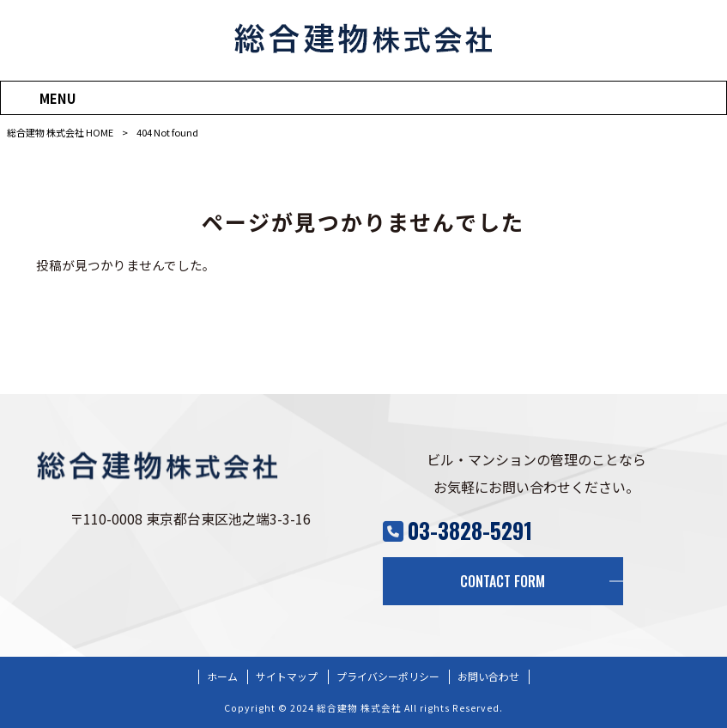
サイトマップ (287, 676)
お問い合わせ (488, 676)
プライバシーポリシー (388, 676)
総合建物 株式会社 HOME (60, 132)
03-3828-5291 (470, 530)
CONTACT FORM (503, 581)
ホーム (222, 676)
